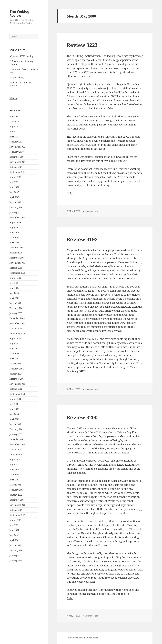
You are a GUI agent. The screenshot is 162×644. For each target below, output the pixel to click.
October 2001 (16, 510)
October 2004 (16, 328)
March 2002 (15, 485)
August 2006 (15, 222)
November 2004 (17, 323)
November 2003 (17, 384)
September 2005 (17, 273)
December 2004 (17, 318)
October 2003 (16, 389)
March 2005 (15, 303)
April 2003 (14, 419)
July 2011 (14, 132)
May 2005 (14, 293)
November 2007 (17, 162)
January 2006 (16, 253)
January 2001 (16, 555)
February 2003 (17, 429)
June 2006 (14, 233)
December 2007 (17, 157)
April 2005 (14, 298)
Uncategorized (91, 211)
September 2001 (17, 515)
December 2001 (17, 500)
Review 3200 (82, 417)
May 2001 (14, 535)
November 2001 (17, 505)
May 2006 (14, 238)
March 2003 (15, 424)
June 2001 (14, 530)
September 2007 (17, 172)
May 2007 (14, 192)
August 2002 (15, 460)
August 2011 (15, 127)
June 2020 (14, 117)
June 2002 (14, 470)
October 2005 (16, 268)
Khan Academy (17, 77)
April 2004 (14, 359)
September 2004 (17, 333)
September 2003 (17, 394)
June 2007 (14, 187)
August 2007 (15, 177)
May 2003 (14, 414)
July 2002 (14, 465)
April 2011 (14, 137)
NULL (70, 193)
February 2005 (17, 308)
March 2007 (15, 202)
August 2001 (15, 520)
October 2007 (16, 167)
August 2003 (15, 399)
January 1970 (16, 560)
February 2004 (17, 369)
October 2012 (16, 122)
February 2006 (17, 248)
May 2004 (14, 354)
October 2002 (16, 449)
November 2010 (17, 147)
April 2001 (14, 540)
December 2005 (17, 258)
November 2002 (17, 444)
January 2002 (16, 495)
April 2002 (14, 480)
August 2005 (15, 278)
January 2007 (16, 212)
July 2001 (14, 525)
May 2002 (14, 475)
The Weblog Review (19, 13)
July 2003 (14, 404)
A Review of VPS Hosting (21, 56)
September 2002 (17, 454)
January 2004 (16, 374)
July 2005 (14, 283)
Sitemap (13, 98)
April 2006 (14, 243)
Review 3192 (82, 239)
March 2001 (15, 545)
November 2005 (17, 263)
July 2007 (14, 182)
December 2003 (17, 379)
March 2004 (15, 364)
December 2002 (17, 439)
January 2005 (16, 313)
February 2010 (17, 152)
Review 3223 (82, 45)
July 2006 (14, 227)
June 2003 (14, 409)
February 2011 (17, 142)
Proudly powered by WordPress (82, 638)
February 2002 (17, 490)
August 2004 (15, 338)
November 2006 (17, 217)
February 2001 (17, 550)
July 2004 (14, 344)
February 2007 (17, 207)
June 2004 (14, 349)
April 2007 (14, 197)
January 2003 (16, 434)
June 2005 (14, 288)
